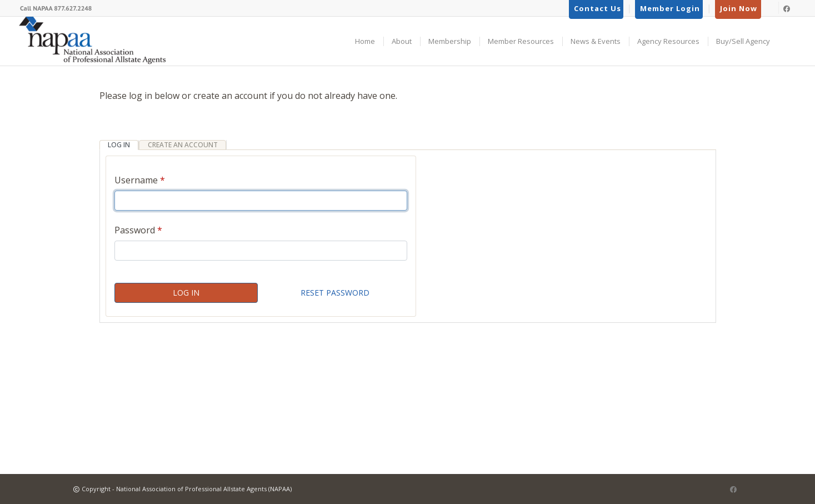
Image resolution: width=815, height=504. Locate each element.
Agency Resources (668, 41)
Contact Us (597, 8)
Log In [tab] (119, 145)
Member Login (670, 8)
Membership (450, 41)
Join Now (739, 8)
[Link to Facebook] (789, 8)
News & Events (596, 41)
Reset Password (335, 293)
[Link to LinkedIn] (771, 8)
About (402, 41)
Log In (186, 293)
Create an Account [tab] (183, 145)
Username (136, 180)
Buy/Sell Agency (743, 41)
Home (365, 41)
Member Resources (521, 41)
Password (135, 230)
